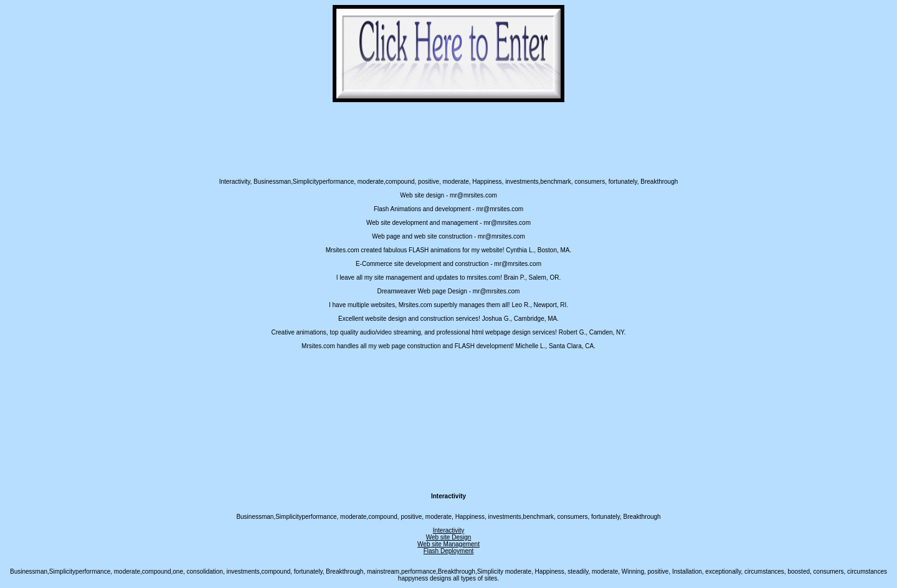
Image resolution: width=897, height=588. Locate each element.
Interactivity (449, 530)
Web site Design (449, 537)
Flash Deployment (449, 551)
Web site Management (448, 544)
